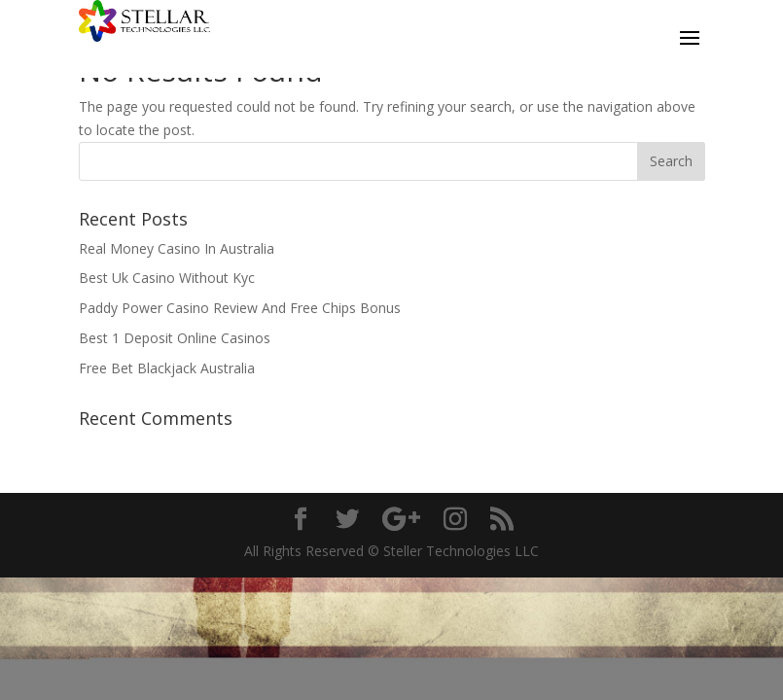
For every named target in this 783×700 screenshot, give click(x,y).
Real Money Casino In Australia (177, 248)
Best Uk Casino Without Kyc (167, 278)
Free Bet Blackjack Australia (167, 368)
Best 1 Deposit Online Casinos (175, 338)
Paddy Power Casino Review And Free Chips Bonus (240, 308)
